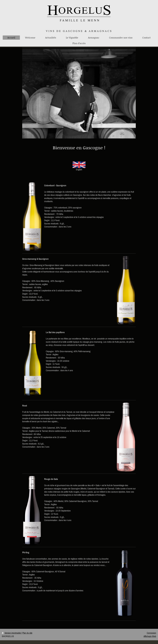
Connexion (151, 633)
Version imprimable (12, 633)
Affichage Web (150, 636)
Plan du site (27, 633)
